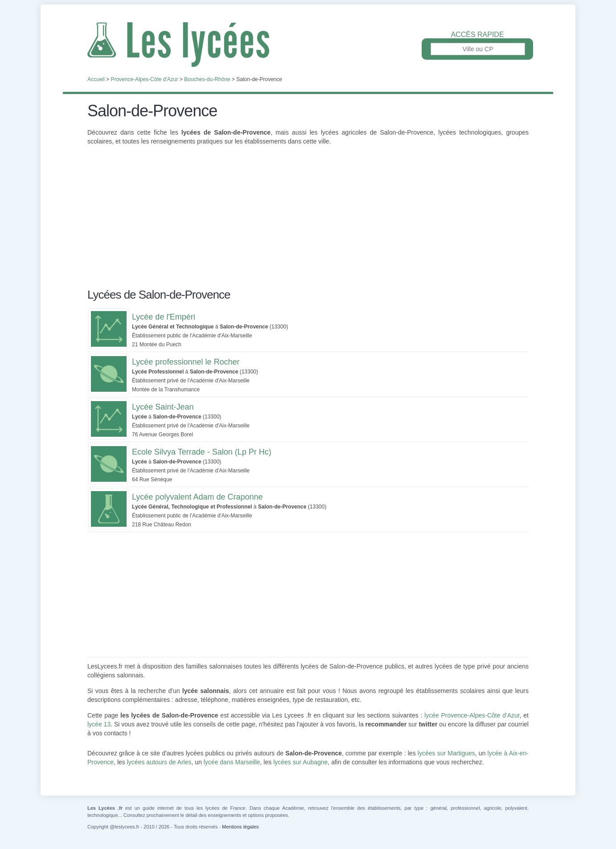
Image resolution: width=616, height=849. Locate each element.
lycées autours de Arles (159, 762)
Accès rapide (477, 35)
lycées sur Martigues (446, 753)
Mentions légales (240, 827)
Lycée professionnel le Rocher (186, 362)
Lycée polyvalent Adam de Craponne (197, 497)
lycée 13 (99, 724)
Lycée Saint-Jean (163, 407)
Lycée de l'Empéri (164, 317)
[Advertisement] (308, 222)
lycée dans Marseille (232, 762)
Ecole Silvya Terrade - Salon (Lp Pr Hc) (202, 452)
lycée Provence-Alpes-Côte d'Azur (472, 715)
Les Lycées (308, 45)
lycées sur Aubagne (300, 762)
